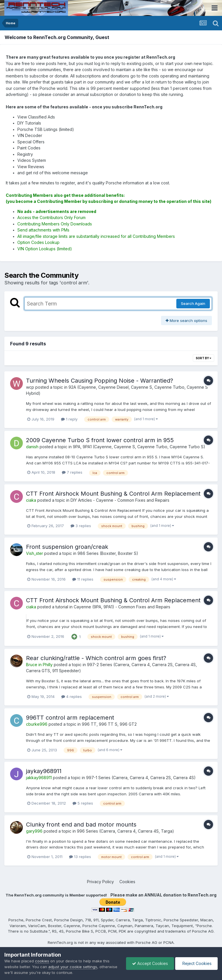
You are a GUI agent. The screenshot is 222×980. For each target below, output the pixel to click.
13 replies (80, 857)
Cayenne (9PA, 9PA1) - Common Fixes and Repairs (122, 607)
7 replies (72, 472)
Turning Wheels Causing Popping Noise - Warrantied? (100, 381)
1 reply (69, 419)
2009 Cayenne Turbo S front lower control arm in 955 (100, 440)
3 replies (81, 526)
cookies (42, 961)
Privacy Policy (100, 882)
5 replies (83, 803)
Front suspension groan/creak (67, 547)
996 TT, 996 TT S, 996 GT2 (109, 724)
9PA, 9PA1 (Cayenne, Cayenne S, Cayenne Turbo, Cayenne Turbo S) (139, 447)
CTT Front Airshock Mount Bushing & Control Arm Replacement (113, 494)
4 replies (72, 696)
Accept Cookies (150, 963)
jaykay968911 (44, 771)
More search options (186, 321)
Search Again (193, 303)
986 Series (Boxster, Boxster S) (108, 553)
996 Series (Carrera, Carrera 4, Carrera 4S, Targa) (125, 831)
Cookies (127, 882)
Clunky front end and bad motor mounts (81, 825)
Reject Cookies (196, 963)
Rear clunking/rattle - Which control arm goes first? (96, 658)
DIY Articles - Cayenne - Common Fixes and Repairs (120, 500)
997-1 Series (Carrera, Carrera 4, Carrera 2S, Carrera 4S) (141, 778)
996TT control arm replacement (70, 718)
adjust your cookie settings (73, 967)
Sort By (203, 358)
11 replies (83, 579)
